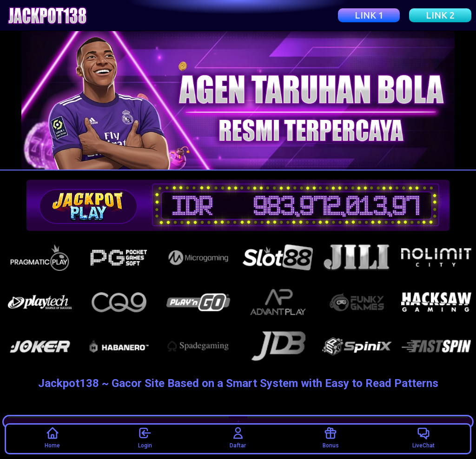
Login (145, 437)
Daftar (238, 437)
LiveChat (423, 437)
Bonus (331, 437)
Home (52, 437)
